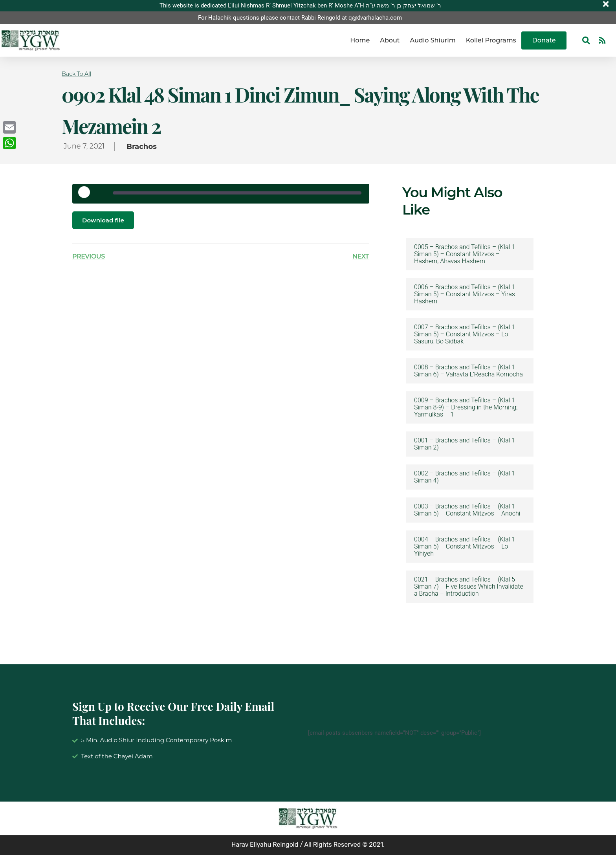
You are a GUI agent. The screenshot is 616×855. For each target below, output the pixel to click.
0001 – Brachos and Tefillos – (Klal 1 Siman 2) (465, 444)
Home (360, 40)
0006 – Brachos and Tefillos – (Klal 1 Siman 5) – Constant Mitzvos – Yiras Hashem (465, 294)
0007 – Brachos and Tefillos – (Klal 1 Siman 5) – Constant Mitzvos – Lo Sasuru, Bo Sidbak (465, 334)
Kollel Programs (491, 40)
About (390, 40)
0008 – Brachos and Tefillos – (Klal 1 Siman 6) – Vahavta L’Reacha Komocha (468, 371)
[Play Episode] (87, 195)
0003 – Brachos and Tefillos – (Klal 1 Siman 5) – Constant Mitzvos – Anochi (467, 510)
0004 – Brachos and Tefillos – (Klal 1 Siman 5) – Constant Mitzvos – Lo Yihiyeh (465, 547)
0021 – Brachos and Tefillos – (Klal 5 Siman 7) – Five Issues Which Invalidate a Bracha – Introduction (469, 587)
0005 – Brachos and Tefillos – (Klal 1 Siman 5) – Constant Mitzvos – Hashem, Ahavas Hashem (465, 254)
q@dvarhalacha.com (375, 18)
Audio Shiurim (433, 40)
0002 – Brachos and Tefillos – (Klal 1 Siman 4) (465, 477)
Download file (104, 220)
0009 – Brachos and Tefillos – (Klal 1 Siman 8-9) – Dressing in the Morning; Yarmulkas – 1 (466, 407)
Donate (544, 40)
